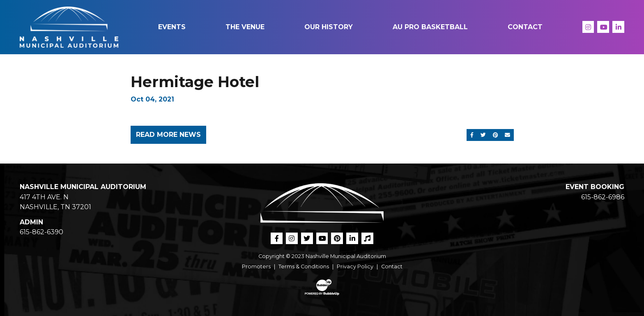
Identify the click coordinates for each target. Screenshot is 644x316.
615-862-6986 (603, 197)
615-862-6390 (41, 232)
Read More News (168, 135)
